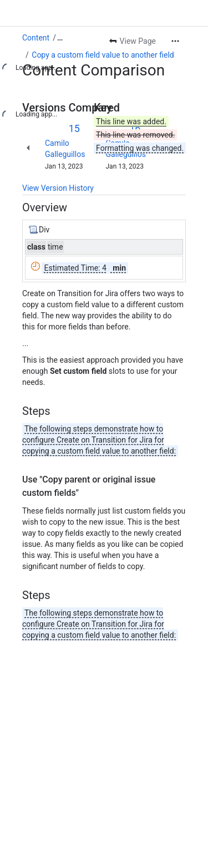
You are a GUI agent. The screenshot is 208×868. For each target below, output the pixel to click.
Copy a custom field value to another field (103, 55)
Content (36, 38)
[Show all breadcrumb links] (60, 38)
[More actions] (175, 41)
